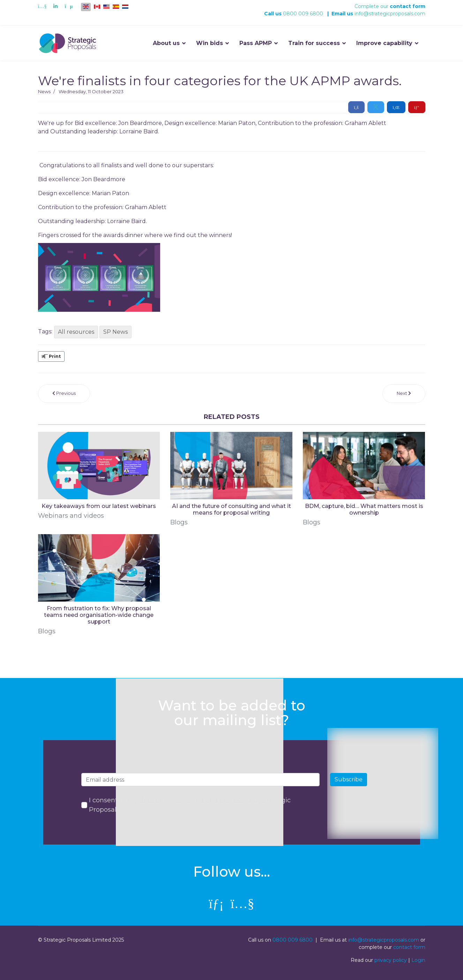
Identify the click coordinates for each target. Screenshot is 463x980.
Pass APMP (256, 43)
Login (418, 960)
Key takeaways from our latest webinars (99, 506)
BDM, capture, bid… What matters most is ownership (364, 509)
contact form (408, 6)
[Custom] (69, 6)
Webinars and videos (71, 516)
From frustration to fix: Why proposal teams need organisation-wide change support (99, 615)
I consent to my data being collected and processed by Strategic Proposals (190, 805)
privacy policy (391, 960)
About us (166, 43)
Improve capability (384, 43)
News (44, 91)
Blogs (179, 522)
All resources (76, 332)
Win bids (210, 43)
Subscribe (349, 779)
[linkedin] (216, 903)
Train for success (314, 43)
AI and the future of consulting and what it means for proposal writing (231, 509)
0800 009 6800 (303, 14)
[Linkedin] (55, 6)
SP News (115, 332)
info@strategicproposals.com (390, 14)
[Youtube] (42, 6)
